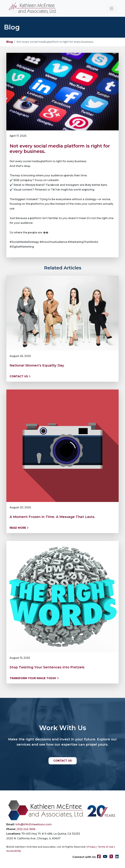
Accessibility (14, 851)
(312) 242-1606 (26, 829)
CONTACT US (63, 761)
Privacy (91, 847)
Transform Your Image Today (34, 678)
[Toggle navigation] (111, 8)
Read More (19, 528)
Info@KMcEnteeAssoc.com (34, 824)
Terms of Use (106, 847)
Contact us (20, 376)
